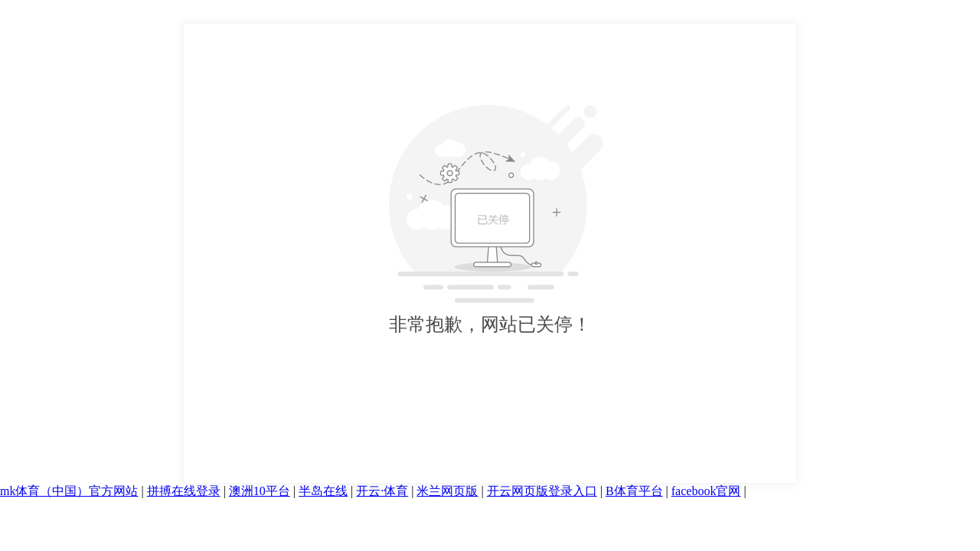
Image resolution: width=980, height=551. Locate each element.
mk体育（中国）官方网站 (69, 491)
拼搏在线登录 (184, 491)
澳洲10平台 (260, 491)
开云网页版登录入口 (542, 491)
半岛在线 (323, 491)
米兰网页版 (447, 491)
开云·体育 (382, 491)
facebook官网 (706, 491)
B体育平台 (634, 491)
